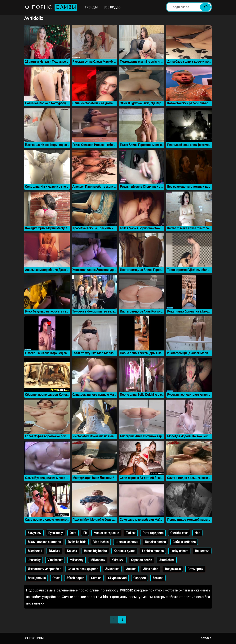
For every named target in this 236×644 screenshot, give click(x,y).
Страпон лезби (142, 560)
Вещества (202, 551)
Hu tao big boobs (95, 551)
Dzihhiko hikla (77, 542)
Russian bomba (155, 542)
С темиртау (195, 569)
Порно (51, 7)
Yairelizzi (118, 560)
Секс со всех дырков (83, 569)
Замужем (35, 533)
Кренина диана (124, 551)
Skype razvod (117, 578)
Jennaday (34, 560)
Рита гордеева (153, 533)
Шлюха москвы (127, 542)
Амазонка (112, 569)
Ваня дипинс (37, 578)
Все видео (112, 7)
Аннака (131, 569)
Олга (73, 533)
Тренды (91, 7)
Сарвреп (140, 578)
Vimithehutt (55, 560)
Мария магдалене (106, 533)
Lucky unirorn (179, 551)
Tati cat (131, 533)
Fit (85, 533)
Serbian (96, 578)
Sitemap (206, 638)
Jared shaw (167, 560)
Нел (197, 533)
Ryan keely (56, 533)
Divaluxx (54, 551)
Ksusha (72, 551)
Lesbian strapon (153, 551)
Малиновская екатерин (44, 542)
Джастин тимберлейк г (44, 569)
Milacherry (76, 560)
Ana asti (158, 578)
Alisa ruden (151, 569)
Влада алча (173, 569)
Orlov (56, 578)
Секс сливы (34, 638)
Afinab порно (75, 578)
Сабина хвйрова (184, 542)
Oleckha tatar (179, 533)
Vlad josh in (101, 542)
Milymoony (98, 560)
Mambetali (35, 551)
